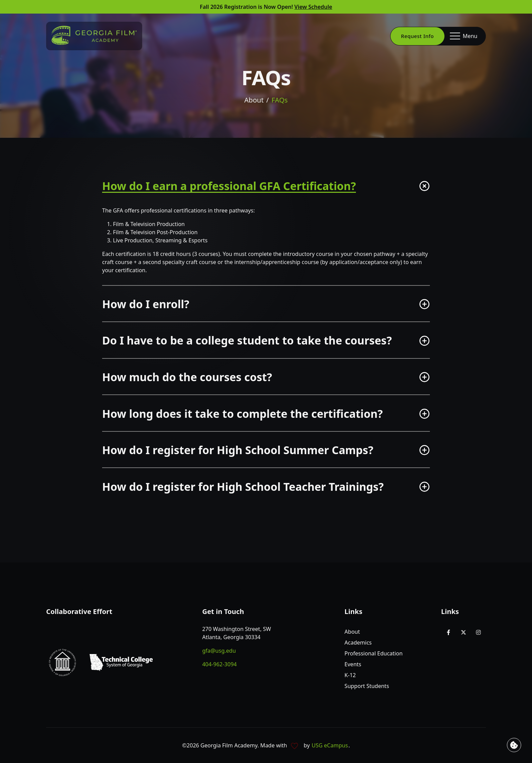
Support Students (367, 686)
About (254, 101)
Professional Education (373, 653)
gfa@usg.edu (219, 651)
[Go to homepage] (94, 35)
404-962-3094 (220, 664)
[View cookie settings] (514, 745)
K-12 (350, 675)
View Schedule (313, 7)
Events (353, 664)
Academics (358, 643)
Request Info (417, 36)
